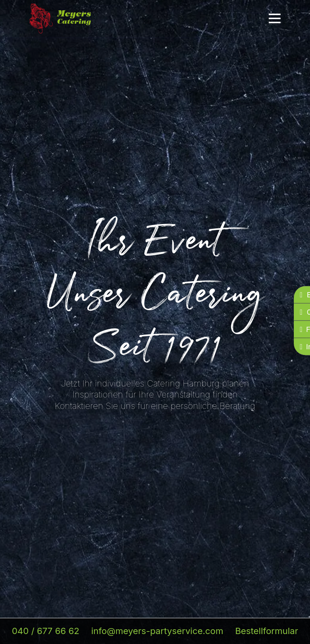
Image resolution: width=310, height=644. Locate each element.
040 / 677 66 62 (45, 631)
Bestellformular (267, 631)
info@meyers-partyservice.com (157, 631)
